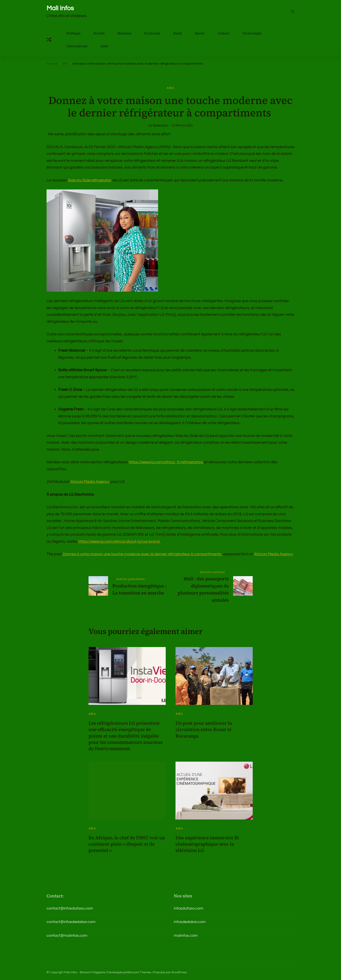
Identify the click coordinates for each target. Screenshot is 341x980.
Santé (178, 33)
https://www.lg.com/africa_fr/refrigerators (166, 462)
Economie (152, 33)
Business (125, 33)
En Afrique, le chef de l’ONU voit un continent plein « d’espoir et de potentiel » (127, 844)
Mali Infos (60, 8)
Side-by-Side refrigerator (90, 180)
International (77, 46)
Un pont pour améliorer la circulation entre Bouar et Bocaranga (204, 729)
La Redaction (158, 125)
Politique (74, 33)
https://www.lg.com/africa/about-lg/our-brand (119, 541)
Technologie (252, 33)
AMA (104, 46)
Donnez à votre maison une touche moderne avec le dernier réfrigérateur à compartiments (142, 554)
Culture (223, 33)
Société (99, 33)
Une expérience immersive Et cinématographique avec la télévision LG (207, 844)
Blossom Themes (139, 972)
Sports (200, 33)
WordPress (179, 972)
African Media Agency (90, 482)
